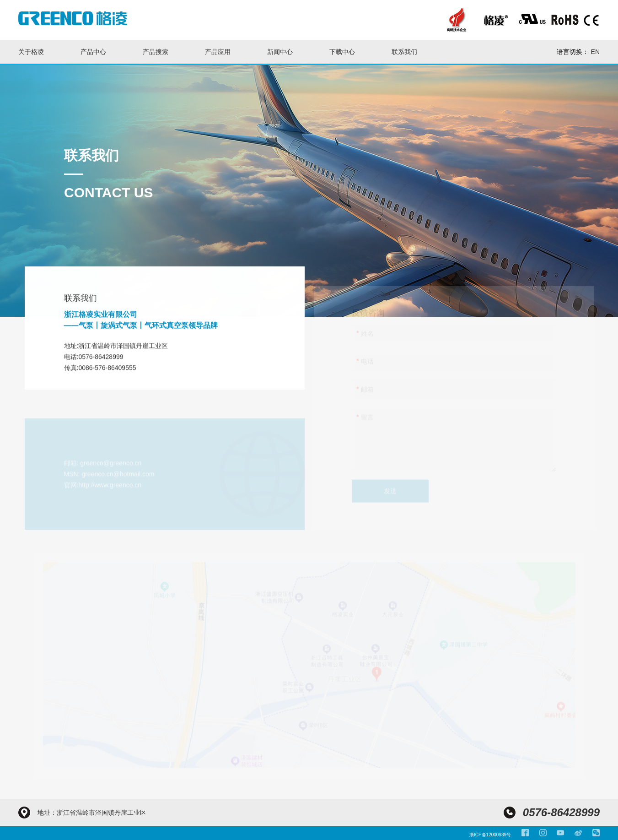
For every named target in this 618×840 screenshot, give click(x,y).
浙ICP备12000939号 (490, 835)
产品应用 (218, 52)
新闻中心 (280, 52)
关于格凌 (31, 52)
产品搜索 (156, 52)
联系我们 (404, 52)
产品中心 (93, 52)
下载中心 (342, 52)
